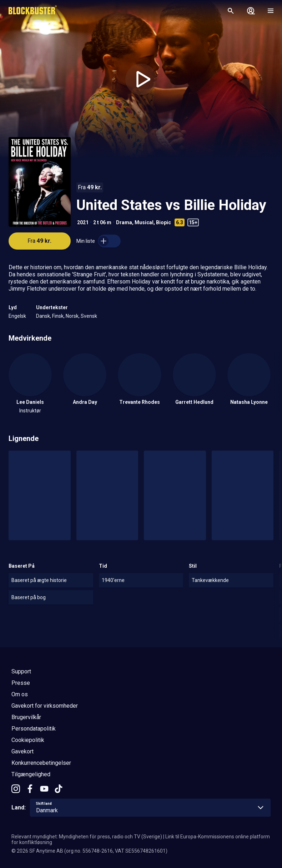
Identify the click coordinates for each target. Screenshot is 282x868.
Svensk (89, 316)
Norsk (72, 316)
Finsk (58, 316)
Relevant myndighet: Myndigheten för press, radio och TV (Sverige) (87, 837)
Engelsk (17, 316)
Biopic (163, 222)
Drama (124, 222)
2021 (83, 222)
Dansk (43, 316)
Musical (144, 222)
